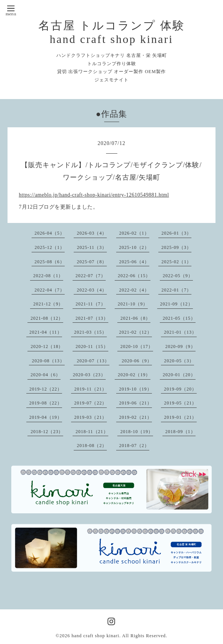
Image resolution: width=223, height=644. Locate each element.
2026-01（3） (176, 233)
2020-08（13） (48, 361)
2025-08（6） (50, 262)
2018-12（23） (47, 432)
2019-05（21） (180, 403)
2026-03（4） (92, 233)
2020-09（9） (181, 346)
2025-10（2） (134, 247)
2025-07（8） (92, 262)
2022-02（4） (134, 290)
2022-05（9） (178, 276)
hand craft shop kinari (95, 636)
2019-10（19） (136, 389)
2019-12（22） (46, 389)
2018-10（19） (137, 432)
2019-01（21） (180, 417)
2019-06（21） (136, 403)
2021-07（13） (92, 318)
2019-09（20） (180, 389)
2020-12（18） (47, 346)
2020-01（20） (179, 375)
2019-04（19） (46, 417)
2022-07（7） (91, 276)
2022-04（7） (50, 290)
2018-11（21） (92, 432)
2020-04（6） (46, 375)
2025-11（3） (92, 247)
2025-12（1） (50, 247)
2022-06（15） (134, 276)
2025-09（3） (176, 247)
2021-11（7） (91, 304)
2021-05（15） (179, 318)
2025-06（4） (134, 262)
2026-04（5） (50, 233)
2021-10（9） (133, 304)
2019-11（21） (90, 389)
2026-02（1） (134, 233)
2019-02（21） (136, 417)
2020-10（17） (137, 346)
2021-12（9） (48, 304)
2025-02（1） (176, 262)
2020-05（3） (179, 361)
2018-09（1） (181, 432)
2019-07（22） (90, 403)
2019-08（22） (46, 403)
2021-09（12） (177, 304)
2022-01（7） (176, 290)
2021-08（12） (47, 318)
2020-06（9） (137, 361)
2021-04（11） (46, 332)
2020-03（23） (89, 375)
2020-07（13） (93, 361)
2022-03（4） (92, 290)
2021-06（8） (135, 318)
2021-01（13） (180, 332)
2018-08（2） (92, 446)
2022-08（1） (48, 276)
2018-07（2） (134, 446)
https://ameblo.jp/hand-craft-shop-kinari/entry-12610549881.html (94, 195)
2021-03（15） (90, 332)
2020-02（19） (134, 375)
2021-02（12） (136, 332)
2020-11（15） (92, 346)
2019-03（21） (90, 417)
